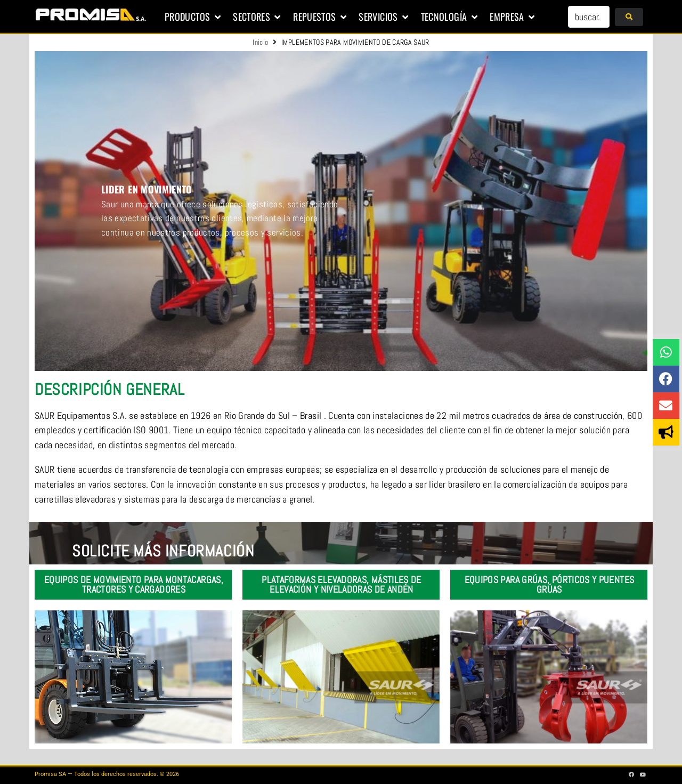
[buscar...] (589, 17)
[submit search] (629, 17)
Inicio (260, 42)
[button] (193, 17)
